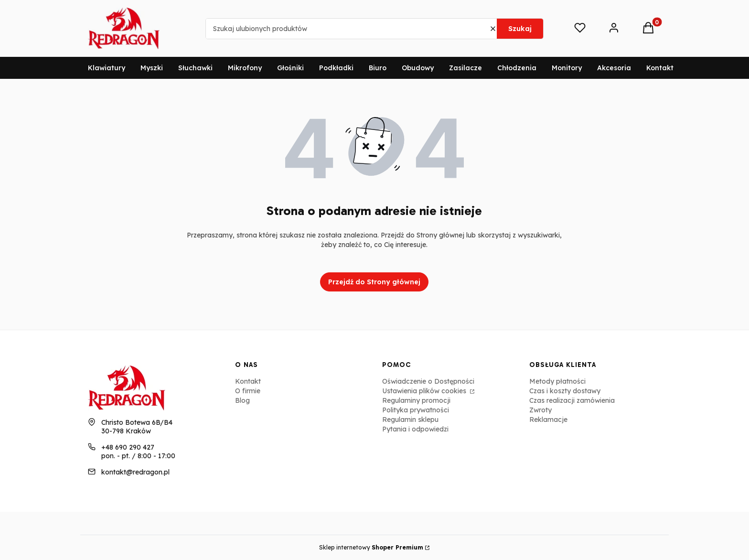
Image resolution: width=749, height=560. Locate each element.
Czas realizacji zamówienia (572, 400)
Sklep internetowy (371, 547)
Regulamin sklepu (410, 420)
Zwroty (540, 410)
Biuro (378, 68)
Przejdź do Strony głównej (374, 282)
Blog (242, 400)
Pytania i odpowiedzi (415, 429)
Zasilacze (465, 68)
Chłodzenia (517, 68)
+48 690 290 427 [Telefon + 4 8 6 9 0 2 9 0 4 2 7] (128, 447)
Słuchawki (195, 68)
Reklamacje (548, 420)
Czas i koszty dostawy (565, 391)
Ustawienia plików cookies (425, 391)
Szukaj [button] (520, 29)
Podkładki (336, 68)
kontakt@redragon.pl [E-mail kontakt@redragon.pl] (135, 472)
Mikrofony (245, 68)
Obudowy (418, 68)
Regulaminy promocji (416, 400)
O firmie (248, 391)
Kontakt (660, 68)
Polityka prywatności (416, 410)
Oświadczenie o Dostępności (428, 381)
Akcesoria (614, 68)
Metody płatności (557, 381)
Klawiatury (107, 68)
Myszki (152, 68)
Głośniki (290, 68)
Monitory (567, 68)
